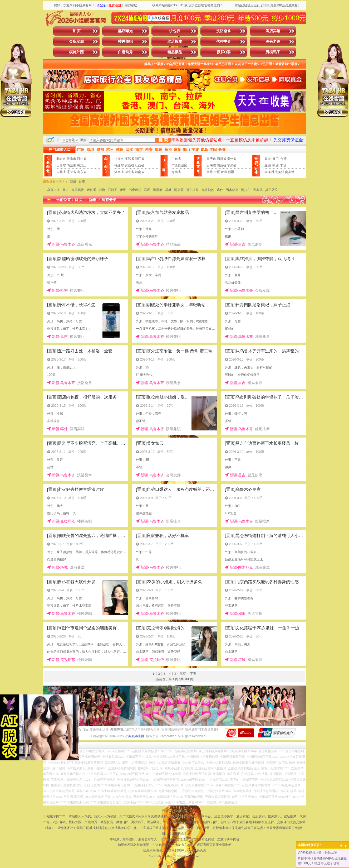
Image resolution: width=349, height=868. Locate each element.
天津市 (71, 159)
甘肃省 (232, 165)
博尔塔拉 (193, 190)
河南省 (140, 172)
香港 (268, 159)
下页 (193, 674)
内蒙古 (71, 165)
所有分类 (109, 200)
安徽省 (129, 165)
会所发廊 (76, 42)
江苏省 (129, 159)
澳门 (276, 159)
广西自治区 (179, 165)
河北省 (82, 159)
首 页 (76, 31)
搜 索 (163, 140)
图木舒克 (232, 190)
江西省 (140, 165)
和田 (147, 190)
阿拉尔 (246, 190)
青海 (224, 172)
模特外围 (76, 52)
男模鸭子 (273, 52)
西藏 (210, 172)
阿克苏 (179, 190)
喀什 (220, 190)
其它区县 (272, 190)
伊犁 (123, 190)
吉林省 (61, 172)
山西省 (61, 165)
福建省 (119, 165)
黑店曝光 (125, 31)
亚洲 (268, 165)
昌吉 (66, 190)
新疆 (231, 172)
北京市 (61, 159)
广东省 (176, 159)
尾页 (183, 674)
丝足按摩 (175, 42)
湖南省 (119, 172)
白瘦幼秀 (125, 52)
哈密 (102, 190)
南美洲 (290, 172)
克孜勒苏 (208, 190)
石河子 (112, 190)
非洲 (283, 165)
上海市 (119, 159)
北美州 (279, 172)
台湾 (283, 159)
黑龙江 (82, 165)
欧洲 (276, 165)
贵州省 (232, 159)
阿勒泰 (158, 190)
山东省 (82, 172)
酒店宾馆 (273, 31)
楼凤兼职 (125, 42)
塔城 (168, 190)
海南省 (176, 172)
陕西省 (222, 165)
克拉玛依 (78, 190)
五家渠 (258, 190)
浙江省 (140, 159)
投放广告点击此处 (175, 811)
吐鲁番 (91, 190)
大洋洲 (269, 172)
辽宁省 (71, 172)
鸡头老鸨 (273, 42)
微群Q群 (224, 52)
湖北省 (129, 172)
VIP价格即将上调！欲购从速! (318, 853)
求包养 (175, 31)
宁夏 (217, 172)
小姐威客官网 (135, 736)
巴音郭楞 (135, 190)
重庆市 (211, 159)
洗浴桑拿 (224, 31)
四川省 (222, 159)
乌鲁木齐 (53, 190)
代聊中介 (224, 42)
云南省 (211, 165)
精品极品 (175, 52)
